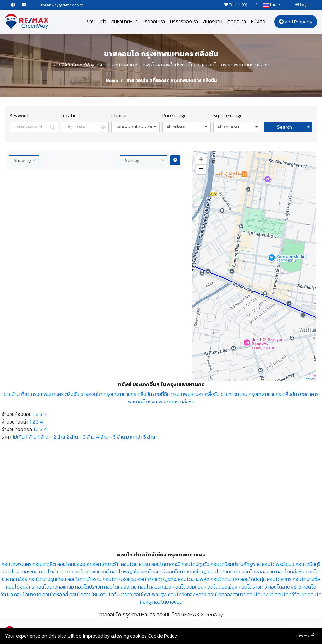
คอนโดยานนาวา (55, 572)
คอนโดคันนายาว (116, 594)
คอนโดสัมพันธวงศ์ (90, 572)
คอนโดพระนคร (17, 564)
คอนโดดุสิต (44, 564)
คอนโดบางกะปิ (166, 564)
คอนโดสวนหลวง (155, 587)
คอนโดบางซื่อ (306, 579)
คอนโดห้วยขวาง (224, 572)
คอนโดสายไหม (84, 594)
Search (285, 127)
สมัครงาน (213, 21)
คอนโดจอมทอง (188, 587)
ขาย (91, 21)
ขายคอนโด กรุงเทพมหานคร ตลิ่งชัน (116, 394)
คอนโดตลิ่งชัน (290, 572)
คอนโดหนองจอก (74, 564)
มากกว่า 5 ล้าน (141, 437)
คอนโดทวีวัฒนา (291, 594)
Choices (120, 115)
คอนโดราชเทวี (253, 587)
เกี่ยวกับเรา (154, 21)
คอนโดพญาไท (125, 572)
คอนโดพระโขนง (278, 564)
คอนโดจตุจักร (20, 587)
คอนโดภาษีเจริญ (84, 579)
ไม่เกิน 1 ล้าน (25, 437)
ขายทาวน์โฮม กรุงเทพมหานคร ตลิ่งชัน (259, 394)
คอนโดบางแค (28, 594)
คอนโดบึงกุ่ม (253, 579)
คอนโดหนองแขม (119, 579)
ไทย (270, 5)
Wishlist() (236, 5)
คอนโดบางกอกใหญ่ (186, 572)
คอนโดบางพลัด (194, 579)
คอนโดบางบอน (167, 602)
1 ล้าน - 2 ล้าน (51, 437)
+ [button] (201, 160)
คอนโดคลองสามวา (227, 594)
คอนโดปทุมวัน (196, 564)
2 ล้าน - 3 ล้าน (80, 437)
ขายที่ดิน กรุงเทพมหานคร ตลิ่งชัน (186, 394)
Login (302, 5)
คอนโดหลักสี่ (55, 594)
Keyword (19, 115)
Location (70, 115)
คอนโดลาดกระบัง (20, 572)
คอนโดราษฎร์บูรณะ (157, 579)
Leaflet (309, 379)
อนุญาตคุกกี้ (305, 635)
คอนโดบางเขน (136, 564)
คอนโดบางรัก (106, 564)
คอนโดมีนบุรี (308, 564)
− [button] (201, 169)
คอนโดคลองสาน (258, 572)
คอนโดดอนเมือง (221, 587)
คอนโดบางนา (260, 594)
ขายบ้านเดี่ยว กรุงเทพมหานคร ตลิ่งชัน (42, 394)
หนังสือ (258, 21)
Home (112, 80)
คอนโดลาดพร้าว (285, 587)
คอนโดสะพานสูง (150, 594)
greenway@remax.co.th (62, 5)
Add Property (296, 22)
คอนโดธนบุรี (153, 572)
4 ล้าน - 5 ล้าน (110, 437)
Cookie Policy (162, 636)
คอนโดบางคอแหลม (55, 587)
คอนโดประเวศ (89, 587)
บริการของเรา (184, 21)
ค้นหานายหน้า (125, 21)
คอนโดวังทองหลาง (187, 594)
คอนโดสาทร (279, 579)
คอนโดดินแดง (225, 579)
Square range (228, 115)
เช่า (103, 21)
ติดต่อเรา (237, 21)
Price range (175, 115)
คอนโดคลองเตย (120, 587)
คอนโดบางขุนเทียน (47, 579)
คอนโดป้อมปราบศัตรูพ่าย (236, 564)
